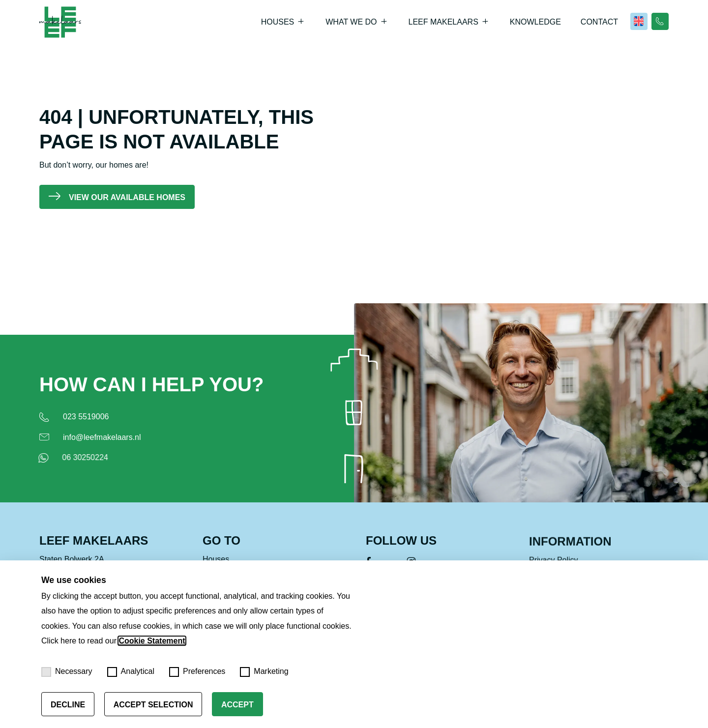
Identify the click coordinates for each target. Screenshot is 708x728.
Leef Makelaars (443, 22)
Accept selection (153, 705)
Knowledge (535, 22)
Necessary (67, 672)
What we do (351, 22)
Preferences (197, 672)
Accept (237, 705)
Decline (68, 705)
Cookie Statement (152, 641)
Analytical (131, 672)
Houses (278, 22)
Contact (599, 22)
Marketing (264, 672)
